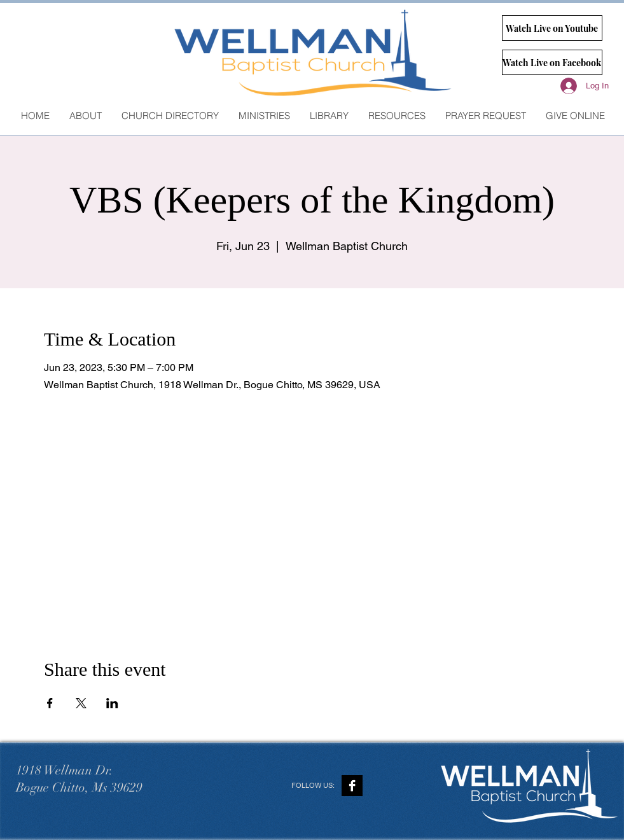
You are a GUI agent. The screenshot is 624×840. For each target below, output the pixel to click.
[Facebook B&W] (352, 786)
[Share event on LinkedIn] (112, 703)
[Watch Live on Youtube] (552, 28)
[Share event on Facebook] (50, 703)
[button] (264, 115)
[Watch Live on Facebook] (552, 62)
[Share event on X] (81, 703)
